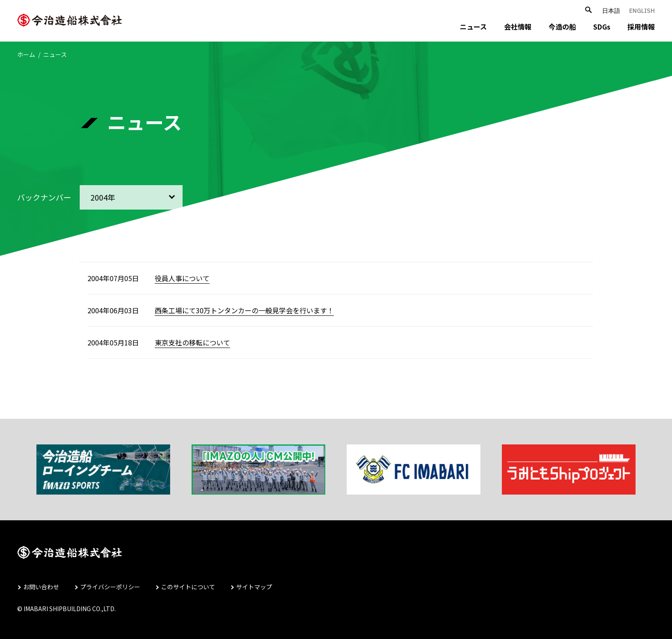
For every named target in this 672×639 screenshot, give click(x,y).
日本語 (611, 11)
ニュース (473, 27)
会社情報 (518, 27)
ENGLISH (642, 11)
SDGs (602, 27)
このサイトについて (188, 587)
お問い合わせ (41, 587)
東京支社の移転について (192, 342)
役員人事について (182, 278)
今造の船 (562, 27)
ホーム (26, 54)
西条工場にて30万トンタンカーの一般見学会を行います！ (244, 310)
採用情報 (641, 27)
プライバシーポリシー (110, 587)
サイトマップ (254, 587)
